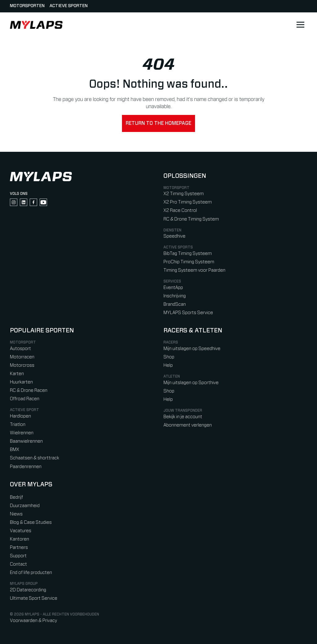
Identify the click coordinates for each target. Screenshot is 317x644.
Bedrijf (16, 497)
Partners (19, 548)
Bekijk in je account (183, 417)
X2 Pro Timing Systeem (188, 202)
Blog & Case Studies (31, 522)
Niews (16, 514)
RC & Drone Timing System (191, 219)
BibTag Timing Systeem (188, 254)
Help (168, 365)
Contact (18, 564)
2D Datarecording (28, 590)
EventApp (173, 288)
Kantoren (20, 539)
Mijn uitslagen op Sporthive (191, 383)
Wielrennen (22, 433)
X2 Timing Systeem (184, 194)
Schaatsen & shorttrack (35, 458)
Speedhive (174, 236)
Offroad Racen (25, 399)
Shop (169, 357)
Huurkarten (21, 382)
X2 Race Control (180, 210)
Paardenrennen (26, 467)
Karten (17, 374)
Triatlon (18, 425)
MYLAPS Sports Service (188, 313)
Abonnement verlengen (188, 425)
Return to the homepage (158, 123)
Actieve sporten (69, 6)
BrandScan (175, 304)
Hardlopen (20, 416)
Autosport (20, 349)
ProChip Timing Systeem (189, 262)
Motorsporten (27, 6)
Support (18, 556)
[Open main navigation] (300, 25)
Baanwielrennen (26, 441)
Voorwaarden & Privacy (33, 621)
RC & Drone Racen (29, 390)
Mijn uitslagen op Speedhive (192, 349)
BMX (15, 450)
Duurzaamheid (25, 506)
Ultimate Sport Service (34, 598)
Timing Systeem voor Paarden (194, 270)
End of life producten (31, 573)
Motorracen (22, 357)
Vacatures (21, 531)
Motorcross (22, 365)
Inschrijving (175, 296)
